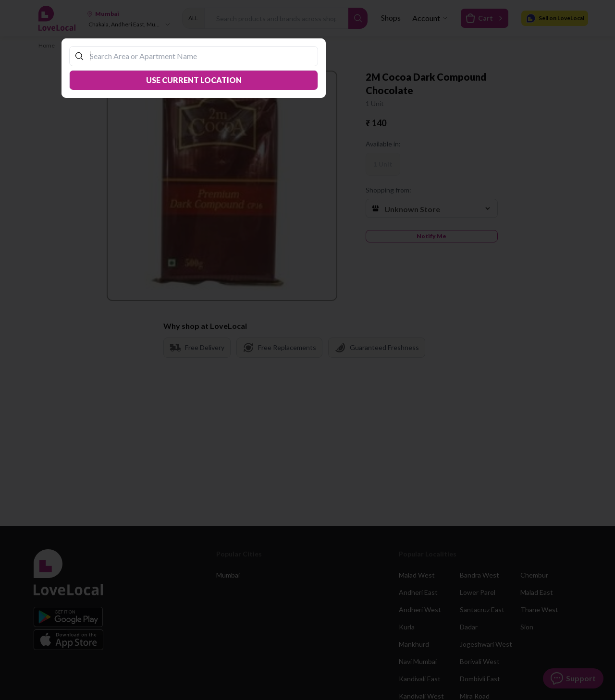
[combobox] (198, 56)
